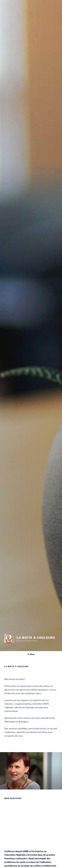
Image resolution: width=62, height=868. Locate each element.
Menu (31, 654)
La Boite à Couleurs (36, 638)
